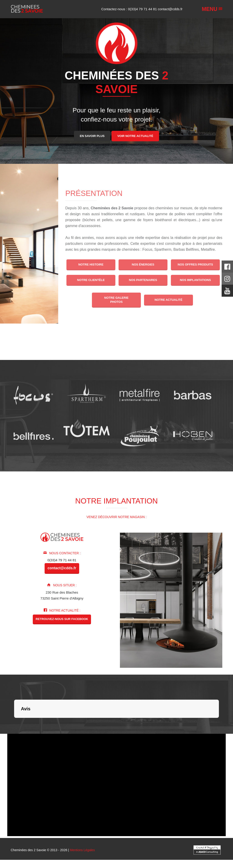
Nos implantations (195, 280)
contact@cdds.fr (170, 9)
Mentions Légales (82, 850)
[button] (14, 722)
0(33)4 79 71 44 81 (143, 9)
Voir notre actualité (135, 136)
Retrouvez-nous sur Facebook (62, 619)
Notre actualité (169, 300)
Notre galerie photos (116, 300)
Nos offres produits (195, 264)
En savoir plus (92, 136)
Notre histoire (91, 264)
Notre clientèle (91, 280)
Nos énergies (143, 264)
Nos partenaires (143, 280)
